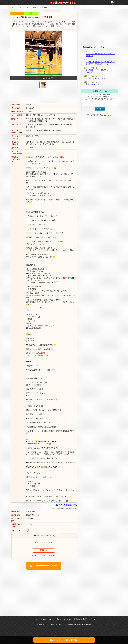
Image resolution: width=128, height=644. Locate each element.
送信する (100, 109)
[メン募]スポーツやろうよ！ (64, 3)
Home (35, 619)
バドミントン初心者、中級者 (95, 78)
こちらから (109, 115)
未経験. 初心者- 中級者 (93, 84)
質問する (44, 550)
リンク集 (43, 619)
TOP (12, 7)
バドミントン (23, 7)
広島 (34, 7)
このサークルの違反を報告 (66, 505)
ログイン (112, 3)
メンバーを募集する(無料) (77, 619)
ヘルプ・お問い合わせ (57, 619)
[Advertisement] (44, 96)
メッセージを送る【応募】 (44, 566)
